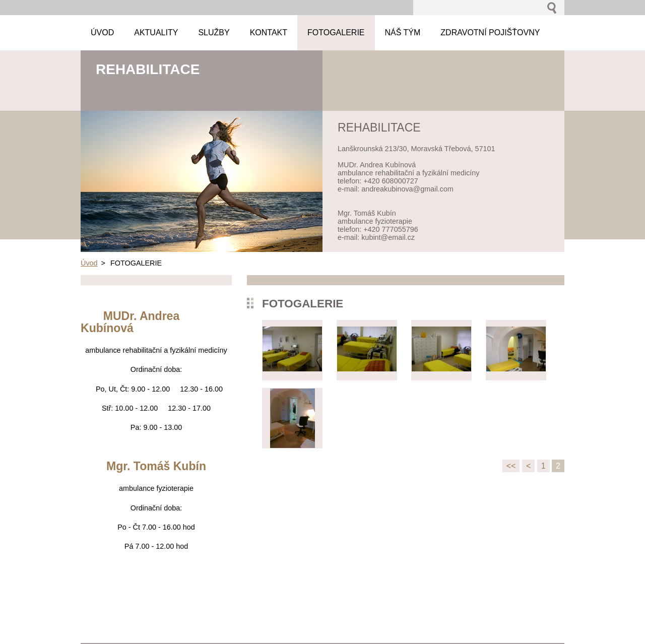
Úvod (89, 263)
